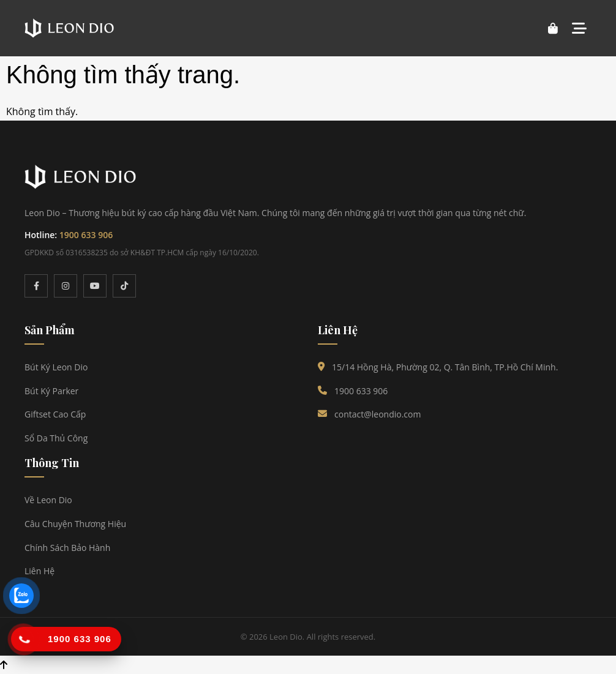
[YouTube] (95, 286)
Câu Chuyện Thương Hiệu (75, 524)
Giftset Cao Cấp (55, 414)
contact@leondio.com (377, 414)
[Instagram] (66, 286)
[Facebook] (36, 286)
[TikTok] (124, 286)
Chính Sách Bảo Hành (67, 548)
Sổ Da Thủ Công (56, 438)
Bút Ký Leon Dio (56, 367)
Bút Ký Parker (51, 391)
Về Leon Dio (48, 500)
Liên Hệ (39, 571)
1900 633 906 (86, 235)
